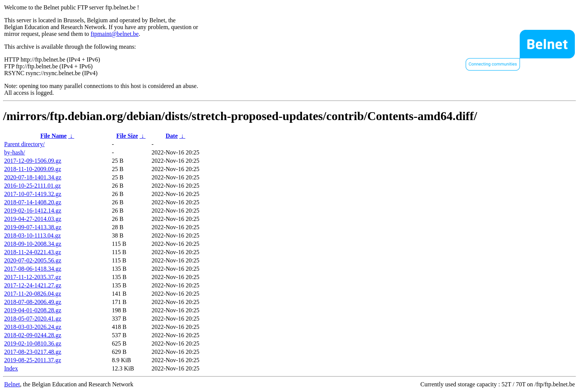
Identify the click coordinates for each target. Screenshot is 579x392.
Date (172, 136)
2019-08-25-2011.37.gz (33, 360)
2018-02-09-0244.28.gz (33, 335)
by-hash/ (15, 152)
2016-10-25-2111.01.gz (33, 186)
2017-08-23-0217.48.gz (33, 352)
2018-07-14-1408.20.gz (33, 202)
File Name (54, 136)
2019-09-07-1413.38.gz (33, 227)
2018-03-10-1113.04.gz (33, 235)
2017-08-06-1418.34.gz (33, 269)
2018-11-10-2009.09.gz (33, 169)
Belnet (12, 384)
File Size (127, 136)
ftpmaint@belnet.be (115, 34)
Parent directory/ (24, 144)
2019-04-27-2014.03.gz (33, 219)
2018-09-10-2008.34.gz (33, 244)
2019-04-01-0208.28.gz (33, 310)
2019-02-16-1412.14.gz (33, 211)
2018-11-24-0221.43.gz (33, 252)
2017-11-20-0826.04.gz (33, 294)
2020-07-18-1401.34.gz (33, 177)
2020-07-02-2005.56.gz (33, 260)
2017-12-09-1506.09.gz (33, 161)
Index (11, 368)
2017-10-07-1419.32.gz (33, 194)
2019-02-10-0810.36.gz (33, 343)
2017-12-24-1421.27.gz (33, 285)
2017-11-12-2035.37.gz (33, 277)
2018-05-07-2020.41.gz (33, 319)
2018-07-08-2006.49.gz (33, 302)
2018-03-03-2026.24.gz (33, 327)
